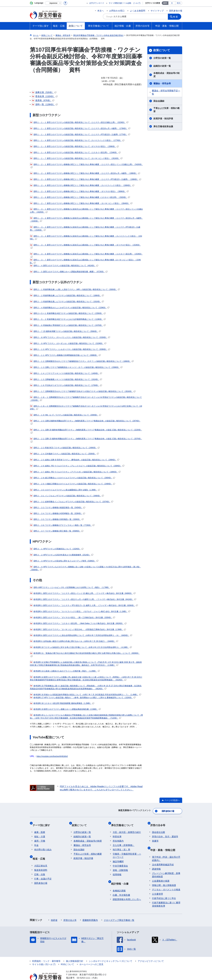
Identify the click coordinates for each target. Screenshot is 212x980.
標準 (165, 3)
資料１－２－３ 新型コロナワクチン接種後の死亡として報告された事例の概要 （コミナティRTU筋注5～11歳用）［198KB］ (85, 179)
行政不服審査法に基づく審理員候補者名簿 (166, 896)
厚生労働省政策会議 (163, 126)
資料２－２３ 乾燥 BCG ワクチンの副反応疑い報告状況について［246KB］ (65, 448)
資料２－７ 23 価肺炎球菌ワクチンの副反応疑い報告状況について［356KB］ (65, 331)
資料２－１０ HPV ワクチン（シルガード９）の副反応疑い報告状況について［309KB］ (70, 349)
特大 (179, 3)
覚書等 (155, 836)
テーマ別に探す (43, 822)
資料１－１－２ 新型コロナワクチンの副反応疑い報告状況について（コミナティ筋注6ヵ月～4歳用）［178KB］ (80, 128)
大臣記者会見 (41, 857)
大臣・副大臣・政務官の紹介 (127, 827)
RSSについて (67, 956)
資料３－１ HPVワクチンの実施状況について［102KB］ (57, 549)
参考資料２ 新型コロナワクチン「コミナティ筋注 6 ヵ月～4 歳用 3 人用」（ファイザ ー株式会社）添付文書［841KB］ (83, 599)
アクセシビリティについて (151, 952)
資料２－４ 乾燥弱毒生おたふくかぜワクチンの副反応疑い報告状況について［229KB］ (70, 308)
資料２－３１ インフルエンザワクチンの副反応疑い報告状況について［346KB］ (67, 496)
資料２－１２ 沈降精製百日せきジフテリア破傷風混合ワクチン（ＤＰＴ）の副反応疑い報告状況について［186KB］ (82, 361)
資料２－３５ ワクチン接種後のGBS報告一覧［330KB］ (57, 519)
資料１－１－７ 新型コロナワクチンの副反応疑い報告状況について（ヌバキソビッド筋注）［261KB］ (76, 158)
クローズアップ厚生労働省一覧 (119, 911)
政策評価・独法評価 (163, 119)
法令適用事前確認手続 (163, 856)
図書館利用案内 (90, 911)
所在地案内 (118, 836)
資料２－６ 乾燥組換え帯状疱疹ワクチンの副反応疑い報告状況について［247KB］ (68, 325)
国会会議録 (159, 101)
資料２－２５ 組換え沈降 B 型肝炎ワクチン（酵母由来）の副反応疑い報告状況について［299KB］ (75, 460)
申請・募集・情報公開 (164, 843)
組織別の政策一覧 (162, 66)
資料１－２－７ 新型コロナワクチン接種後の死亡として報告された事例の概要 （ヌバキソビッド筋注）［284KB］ (81, 203)
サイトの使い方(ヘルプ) (44, 956)
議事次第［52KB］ (44, 92)
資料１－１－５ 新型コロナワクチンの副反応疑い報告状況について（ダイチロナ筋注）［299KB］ (74, 146)
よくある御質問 (138, 11)
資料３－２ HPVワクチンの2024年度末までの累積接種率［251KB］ (62, 555)
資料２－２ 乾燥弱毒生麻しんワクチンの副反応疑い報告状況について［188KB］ (67, 295)
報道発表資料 (41, 861)
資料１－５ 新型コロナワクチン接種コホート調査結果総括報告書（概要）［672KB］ (69, 272)
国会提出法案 (159, 827)
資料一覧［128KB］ (45, 104)
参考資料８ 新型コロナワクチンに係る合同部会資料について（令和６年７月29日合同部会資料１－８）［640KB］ (81, 635)
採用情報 (117, 870)
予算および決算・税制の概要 (166, 110)
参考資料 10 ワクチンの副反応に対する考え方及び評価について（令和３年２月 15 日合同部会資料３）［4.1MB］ (81, 647)
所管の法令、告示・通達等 (165, 832)
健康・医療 (40, 827)
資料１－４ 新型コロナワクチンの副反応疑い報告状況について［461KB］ (64, 266)
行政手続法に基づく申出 (164, 890)
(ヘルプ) (137, 3)
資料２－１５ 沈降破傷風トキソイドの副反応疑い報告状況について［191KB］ (66, 379)
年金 (36, 840)
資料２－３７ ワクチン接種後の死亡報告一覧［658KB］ (57, 531)
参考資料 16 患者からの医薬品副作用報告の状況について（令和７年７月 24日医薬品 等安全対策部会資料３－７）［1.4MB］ (85, 695)
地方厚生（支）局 (121, 845)
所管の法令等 (159, 822)
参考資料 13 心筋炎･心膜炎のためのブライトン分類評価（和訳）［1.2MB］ (65, 671)
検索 (177, 16)
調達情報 (156, 860)
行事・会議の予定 (43, 870)
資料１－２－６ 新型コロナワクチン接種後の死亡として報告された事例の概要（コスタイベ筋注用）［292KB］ (80, 197)
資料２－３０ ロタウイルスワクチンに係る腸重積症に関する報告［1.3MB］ (65, 490)
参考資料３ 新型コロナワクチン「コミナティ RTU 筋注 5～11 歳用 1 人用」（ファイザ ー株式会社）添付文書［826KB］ (84, 605)
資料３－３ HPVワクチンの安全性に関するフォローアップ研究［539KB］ (64, 561)
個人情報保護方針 (75, 952)
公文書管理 (157, 885)
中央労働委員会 (120, 861)
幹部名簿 (117, 832)
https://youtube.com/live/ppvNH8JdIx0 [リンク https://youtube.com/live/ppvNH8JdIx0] (52, 756)
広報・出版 (40, 866)
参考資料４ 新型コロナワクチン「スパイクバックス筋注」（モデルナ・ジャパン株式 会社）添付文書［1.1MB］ (80, 611)
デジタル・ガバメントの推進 (166, 881)
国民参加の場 (176, 11)
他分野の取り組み (43, 845)
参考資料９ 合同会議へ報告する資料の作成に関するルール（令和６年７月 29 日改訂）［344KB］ (74, 641)
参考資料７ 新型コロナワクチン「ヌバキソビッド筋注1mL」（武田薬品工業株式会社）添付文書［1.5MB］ (78, 629)
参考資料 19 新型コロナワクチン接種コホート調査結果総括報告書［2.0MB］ (65, 709)
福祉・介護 (40, 832)
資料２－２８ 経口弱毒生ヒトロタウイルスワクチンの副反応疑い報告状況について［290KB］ (72, 478)
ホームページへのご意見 (91, 956)
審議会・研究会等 (162, 83)
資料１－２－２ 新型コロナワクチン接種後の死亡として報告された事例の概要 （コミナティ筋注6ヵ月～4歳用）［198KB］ (85, 173)
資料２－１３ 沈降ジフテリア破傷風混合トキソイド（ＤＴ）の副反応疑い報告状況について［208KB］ (76, 367)
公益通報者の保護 (161, 872)
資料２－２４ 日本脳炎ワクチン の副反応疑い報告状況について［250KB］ (64, 454)
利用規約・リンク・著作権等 (46, 952)
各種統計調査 (119, 882)
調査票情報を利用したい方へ (127, 891)
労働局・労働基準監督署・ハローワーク (127, 851)
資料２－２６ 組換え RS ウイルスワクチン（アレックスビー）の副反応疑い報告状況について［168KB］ (77, 466)
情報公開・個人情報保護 (164, 877)
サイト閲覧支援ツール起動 (120, 3)
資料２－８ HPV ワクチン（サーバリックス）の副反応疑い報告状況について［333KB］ (70, 337)
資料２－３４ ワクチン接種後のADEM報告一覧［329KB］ (57, 513)
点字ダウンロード (97, 3)
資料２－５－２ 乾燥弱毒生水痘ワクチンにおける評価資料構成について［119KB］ (68, 319)
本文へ (101, 11)
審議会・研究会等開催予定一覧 (166, 92)
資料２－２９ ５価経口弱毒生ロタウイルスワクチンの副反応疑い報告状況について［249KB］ (72, 484)
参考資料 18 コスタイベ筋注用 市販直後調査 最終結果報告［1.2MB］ (62, 703)
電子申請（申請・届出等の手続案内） (166, 850)
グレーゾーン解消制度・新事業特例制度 (166, 866)
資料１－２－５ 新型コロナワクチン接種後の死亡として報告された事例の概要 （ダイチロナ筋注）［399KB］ (79, 191)
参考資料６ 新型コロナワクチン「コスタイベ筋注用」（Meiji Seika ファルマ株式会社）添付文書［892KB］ (78, 623)
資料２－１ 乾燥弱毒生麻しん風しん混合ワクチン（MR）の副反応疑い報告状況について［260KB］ (75, 289)
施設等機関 (118, 857)
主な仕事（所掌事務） (124, 840)
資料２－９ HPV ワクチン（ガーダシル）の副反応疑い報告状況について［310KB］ (68, 343)
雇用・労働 (40, 836)
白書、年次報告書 (121, 886)
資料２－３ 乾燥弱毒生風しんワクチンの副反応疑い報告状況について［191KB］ (67, 302)
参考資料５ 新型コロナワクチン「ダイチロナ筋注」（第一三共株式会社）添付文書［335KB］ (72, 618)
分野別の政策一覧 (162, 58)
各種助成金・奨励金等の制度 (166, 75)
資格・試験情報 (120, 865)
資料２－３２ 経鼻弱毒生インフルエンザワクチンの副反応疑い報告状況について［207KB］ (71, 502)
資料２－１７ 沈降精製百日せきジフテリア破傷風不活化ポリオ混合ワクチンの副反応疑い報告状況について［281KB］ (83, 391)
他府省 (54, 911)
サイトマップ (157, 11)
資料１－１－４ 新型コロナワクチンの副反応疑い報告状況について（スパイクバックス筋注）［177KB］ (77, 140)
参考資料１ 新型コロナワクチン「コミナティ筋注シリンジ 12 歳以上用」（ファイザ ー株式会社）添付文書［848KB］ (83, 593)
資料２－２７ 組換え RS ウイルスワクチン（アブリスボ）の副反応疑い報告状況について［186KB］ (75, 472)
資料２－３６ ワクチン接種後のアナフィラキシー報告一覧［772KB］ (62, 525)
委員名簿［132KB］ (45, 96)
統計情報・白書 (121, 877)
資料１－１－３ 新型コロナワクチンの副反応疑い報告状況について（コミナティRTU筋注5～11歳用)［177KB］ (80, 134)
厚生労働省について (124, 822)
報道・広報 (40, 852)
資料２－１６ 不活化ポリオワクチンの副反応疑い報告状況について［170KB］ (66, 385)
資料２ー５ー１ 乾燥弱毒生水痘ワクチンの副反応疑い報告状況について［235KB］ (68, 313)
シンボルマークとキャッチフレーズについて (111, 952)
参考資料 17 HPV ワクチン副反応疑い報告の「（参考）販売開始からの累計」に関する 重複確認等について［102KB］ (83, 698)
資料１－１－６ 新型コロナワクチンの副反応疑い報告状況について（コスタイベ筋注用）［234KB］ (75, 152)
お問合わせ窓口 (117, 11)
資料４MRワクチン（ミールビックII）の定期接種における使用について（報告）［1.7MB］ (71, 587)
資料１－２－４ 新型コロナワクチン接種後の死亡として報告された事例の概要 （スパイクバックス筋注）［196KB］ (82, 185)
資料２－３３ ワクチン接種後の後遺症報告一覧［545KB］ (58, 508)
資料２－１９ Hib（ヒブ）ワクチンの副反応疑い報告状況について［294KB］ (65, 415)
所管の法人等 (70, 911)
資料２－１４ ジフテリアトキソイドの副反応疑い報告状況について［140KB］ (66, 373)
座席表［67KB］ (43, 100)
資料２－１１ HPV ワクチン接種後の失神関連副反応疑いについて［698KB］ (65, 355)
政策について (162, 50)
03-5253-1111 (84, 969)
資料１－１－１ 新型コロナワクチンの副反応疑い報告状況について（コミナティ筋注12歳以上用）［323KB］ (79, 122)
